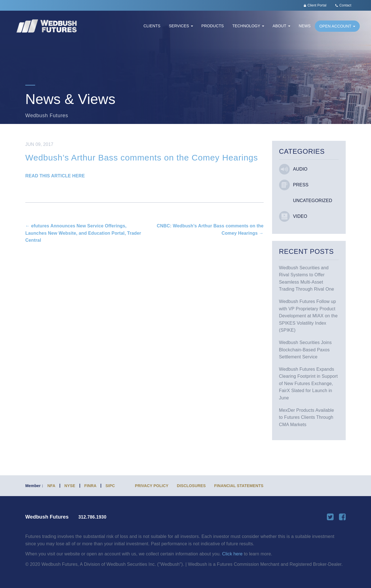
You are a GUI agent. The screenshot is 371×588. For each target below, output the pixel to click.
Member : (34, 486)
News (305, 26)
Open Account (337, 26)
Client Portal (317, 5)
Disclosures (191, 486)
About (281, 26)
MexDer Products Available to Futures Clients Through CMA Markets (307, 417)
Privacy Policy (152, 486)
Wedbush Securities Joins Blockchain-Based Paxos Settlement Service (306, 350)
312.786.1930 (92, 517)
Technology (248, 26)
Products (213, 26)
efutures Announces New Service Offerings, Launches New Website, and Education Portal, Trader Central (83, 233)
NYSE (70, 486)
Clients (152, 26)
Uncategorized (313, 201)
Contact (345, 5)
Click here (232, 554)
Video (300, 216)
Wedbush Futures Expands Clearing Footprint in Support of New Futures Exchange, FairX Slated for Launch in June (308, 384)
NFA (51, 486)
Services (181, 26)
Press (301, 185)
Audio (300, 169)
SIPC (110, 486)
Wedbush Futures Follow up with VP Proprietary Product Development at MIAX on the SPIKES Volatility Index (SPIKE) (308, 316)
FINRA (91, 486)
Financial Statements (239, 486)
